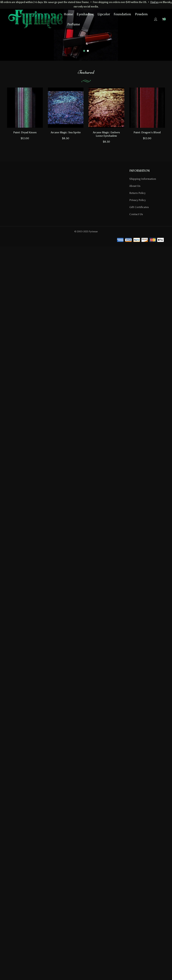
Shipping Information (143, 179)
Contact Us (136, 214)
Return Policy (137, 193)
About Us (135, 186)
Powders (141, 14)
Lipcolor (104, 14)
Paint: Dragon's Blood (147, 132)
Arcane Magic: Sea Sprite (66, 132)
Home (68, 14)
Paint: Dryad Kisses (25, 132)
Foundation (122, 14)
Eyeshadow (85, 14)
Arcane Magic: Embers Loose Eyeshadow (106, 134)
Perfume (74, 24)
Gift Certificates (139, 207)
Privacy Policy (137, 200)
